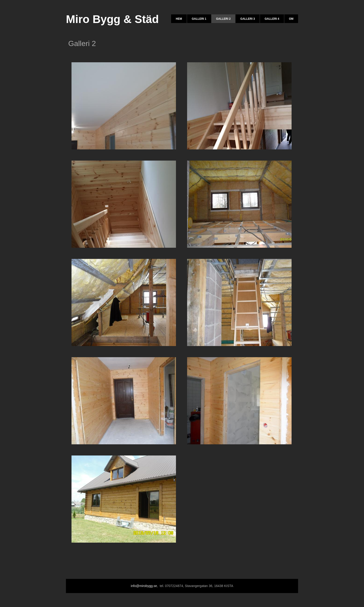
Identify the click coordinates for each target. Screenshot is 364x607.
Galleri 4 (272, 19)
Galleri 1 (199, 19)
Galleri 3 (248, 19)
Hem (179, 19)
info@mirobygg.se (144, 586)
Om (291, 19)
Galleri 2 (223, 19)
